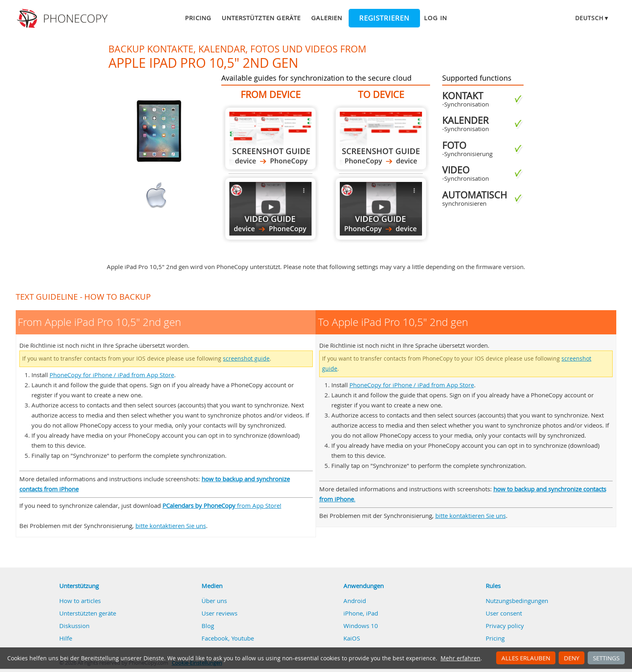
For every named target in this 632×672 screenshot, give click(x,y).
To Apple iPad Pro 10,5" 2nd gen (381, 139)
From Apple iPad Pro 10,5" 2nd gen (270, 139)
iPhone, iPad (361, 613)
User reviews (219, 613)
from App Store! (222, 505)
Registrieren (384, 18)
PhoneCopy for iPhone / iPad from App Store (112, 375)
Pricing (198, 18)
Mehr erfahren (460, 658)
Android (355, 601)
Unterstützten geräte (261, 18)
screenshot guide (246, 359)
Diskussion (74, 626)
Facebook (215, 638)
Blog (208, 626)
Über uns (214, 601)
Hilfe (66, 638)
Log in (435, 18)
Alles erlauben (526, 658)
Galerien (327, 18)
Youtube (243, 638)
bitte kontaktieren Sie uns (171, 526)
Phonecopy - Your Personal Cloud (63, 19)
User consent (504, 613)
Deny (572, 658)
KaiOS (352, 638)
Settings (606, 658)
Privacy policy (505, 626)
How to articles (80, 601)
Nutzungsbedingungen (517, 601)
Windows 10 (361, 626)
